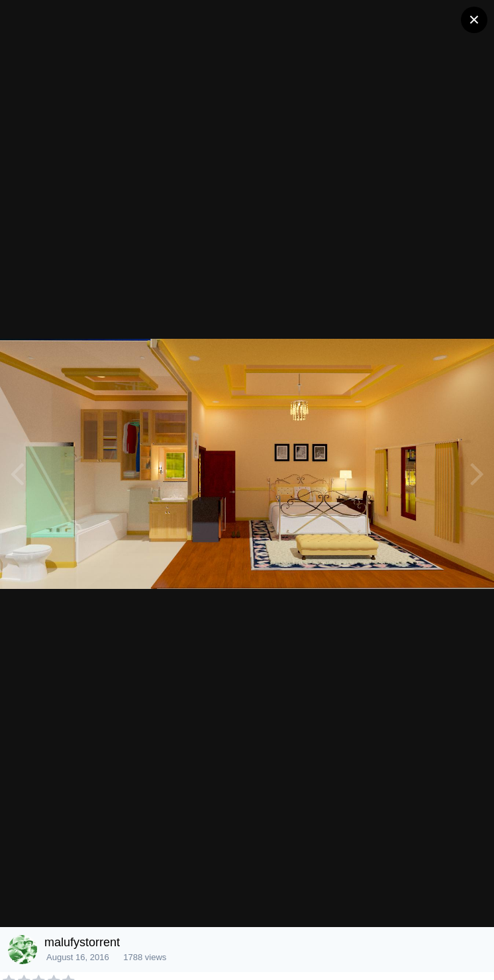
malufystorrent (82, 942)
